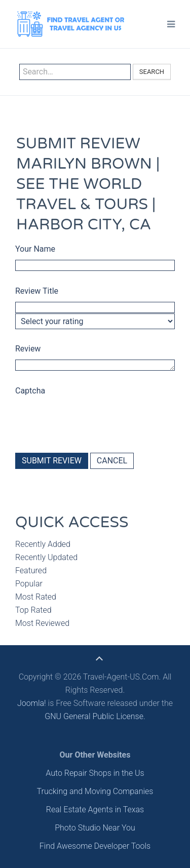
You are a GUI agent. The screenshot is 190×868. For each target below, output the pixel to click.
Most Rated (36, 597)
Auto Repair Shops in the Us (95, 773)
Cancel (112, 461)
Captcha (30, 391)
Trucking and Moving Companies (95, 791)
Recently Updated (46, 557)
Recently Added (43, 544)
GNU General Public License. (95, 716)
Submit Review (52, 461)
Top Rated (33, 610)
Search (152, 72)
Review (28, 349)
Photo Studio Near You (95, 828)
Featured (31, 570)
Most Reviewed (42, 623)
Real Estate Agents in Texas (95, 810)
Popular (29, 584)
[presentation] (92, 420)
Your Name (35, 249)
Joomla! (32, 703)
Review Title (37, 291)
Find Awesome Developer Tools (95, 846)
